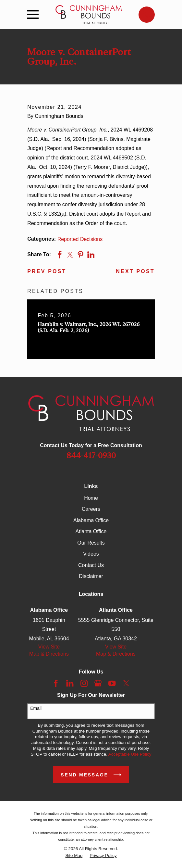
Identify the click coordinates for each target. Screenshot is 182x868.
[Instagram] (84, 683)
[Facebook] (56, 683)
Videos (91, 554)
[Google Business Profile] (98, 683)
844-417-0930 (91, 456)
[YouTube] (112, 683)
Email (36, 708)
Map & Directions (49, 654)
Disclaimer (91, 576)
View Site (49, 647)
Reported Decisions (80, 239)
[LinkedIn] (70, 683)
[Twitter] (126, 683)
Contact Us (91, 565)
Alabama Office (91, 520)
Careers (91, 509)
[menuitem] (74, 856)
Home (91, 498)
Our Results (91, 543)
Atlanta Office (91, 531)
